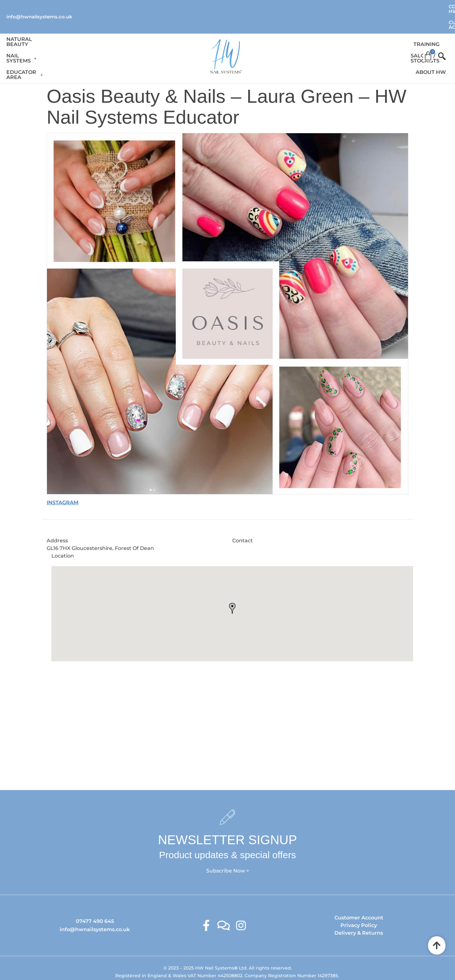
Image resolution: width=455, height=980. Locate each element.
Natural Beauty (31, 35)
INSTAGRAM (63, 477)
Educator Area (138, 35)
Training (300, 35)
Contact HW (367, 7)
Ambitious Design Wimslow (241, 962)
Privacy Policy (359, 900)
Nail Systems (84, 35)
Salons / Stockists (347, 35)
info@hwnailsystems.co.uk (39, 6)
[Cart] (428, 33)
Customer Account (422, 7)
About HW (396, 35)
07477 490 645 (95, 896)
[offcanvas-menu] (439, 35)
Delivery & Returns (359, 908)
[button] (84, 35)
